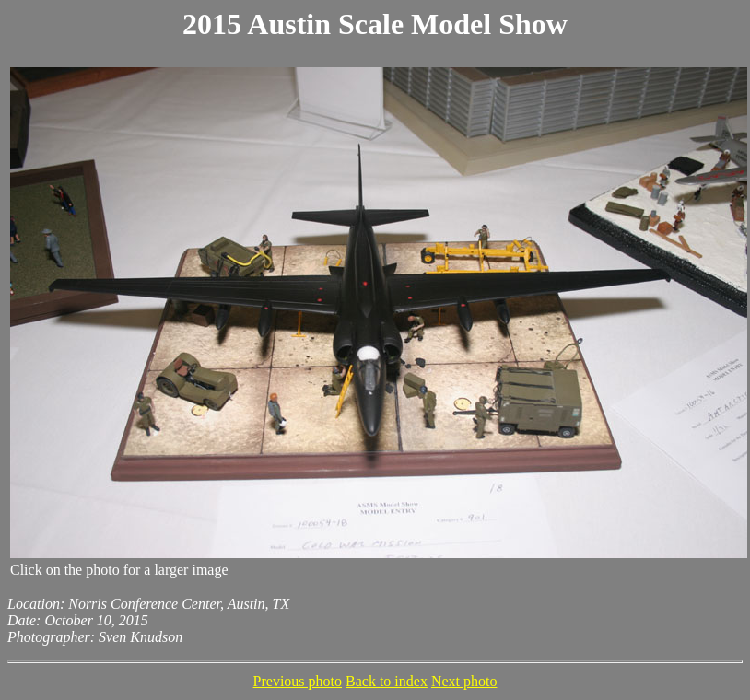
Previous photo (298, 681)
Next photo (464, 681)
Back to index (387, 681)
